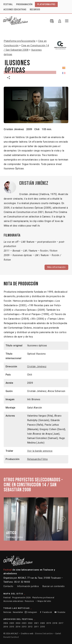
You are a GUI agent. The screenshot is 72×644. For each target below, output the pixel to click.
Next (63, 519)
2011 (36, 627)
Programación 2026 (21, 598)
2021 (36, 623)
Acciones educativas (13, 601)
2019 (49, 623)
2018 (55, 623)
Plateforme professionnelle (20, 41)
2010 (43, 627)
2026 (6, 623)
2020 (43, 623)
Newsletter (18, 612)
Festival (7, 598)
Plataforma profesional (43, 598)
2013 (24, 627)
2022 (30, 623)
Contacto (8, 586)
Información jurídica (28, 586)
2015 (12, 627)
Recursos (29, 601)
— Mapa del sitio (43, 601)
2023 (24, 623)
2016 (6, 627)
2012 (30, 627)
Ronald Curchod (11, 637)
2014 (18, 627)
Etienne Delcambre (44, 633)
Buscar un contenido (54, 586)
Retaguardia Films (37, 459)
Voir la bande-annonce (40, 451)
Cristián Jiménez (14, 129)
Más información (56, 267)
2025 (12, 623)
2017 (61, 623)
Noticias (7, 612)
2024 (18, 623)
